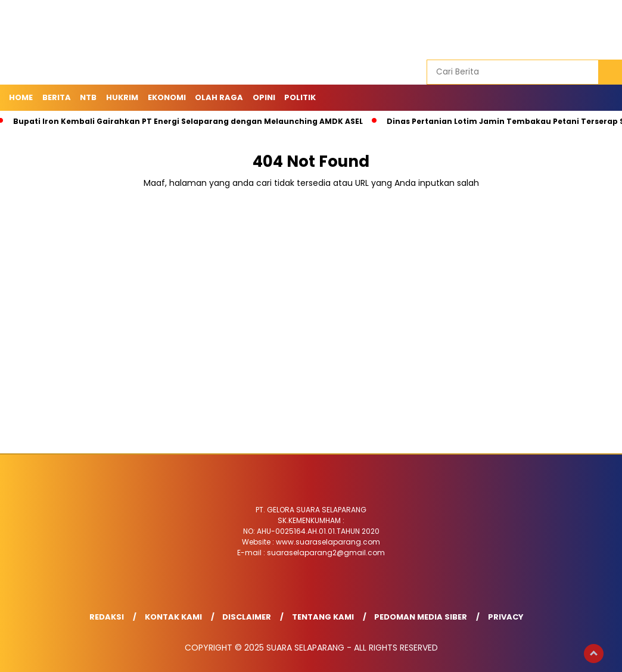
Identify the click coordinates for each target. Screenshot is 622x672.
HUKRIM (122, 97)
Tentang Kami (323, 617)
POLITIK (300, 97)
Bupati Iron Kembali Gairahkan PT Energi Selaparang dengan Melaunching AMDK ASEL (188, 121)
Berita (57, 97)
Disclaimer (247, 617)
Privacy (506, 617)
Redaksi (107, 617)
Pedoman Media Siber (421, 617)
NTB (88, 97)
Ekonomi (167, 97)
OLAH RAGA (219, 97)
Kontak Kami (173, 617)
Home (21, 97)
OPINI (264, 97)
